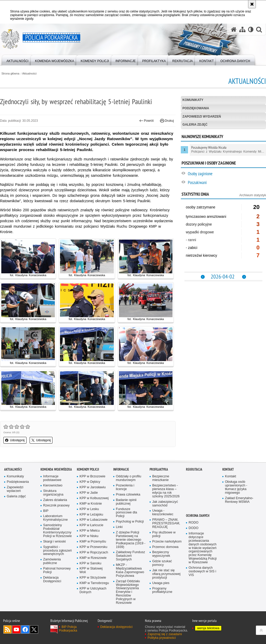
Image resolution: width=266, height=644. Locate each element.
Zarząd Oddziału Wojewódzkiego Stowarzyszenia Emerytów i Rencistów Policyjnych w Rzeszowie (128, 592)
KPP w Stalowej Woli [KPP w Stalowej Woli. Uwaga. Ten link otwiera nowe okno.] (91, 570)
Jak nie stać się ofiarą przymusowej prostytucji (166, 574)
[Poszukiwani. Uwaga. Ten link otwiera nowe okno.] (227, 183)
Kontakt (228, 469)
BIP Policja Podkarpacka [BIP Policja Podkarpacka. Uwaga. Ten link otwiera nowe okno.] (68, 629)
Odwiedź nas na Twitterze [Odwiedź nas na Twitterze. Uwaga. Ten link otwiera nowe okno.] (34, 629)
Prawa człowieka (128, 495)
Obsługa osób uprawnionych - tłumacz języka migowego (236, 487)
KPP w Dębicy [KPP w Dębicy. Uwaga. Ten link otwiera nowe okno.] (90, 482)
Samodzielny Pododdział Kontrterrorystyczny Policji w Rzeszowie (57, 531)
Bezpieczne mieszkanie (161, 478)
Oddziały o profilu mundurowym (129, 478)
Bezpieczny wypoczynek (161, 554)
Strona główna (10, 74)
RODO (194, 523)
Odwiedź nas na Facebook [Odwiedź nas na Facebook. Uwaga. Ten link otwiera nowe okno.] (25, 629)
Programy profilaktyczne (162, 590)
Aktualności (29, 74)
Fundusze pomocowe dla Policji (126, 513)
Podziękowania (196, 108)
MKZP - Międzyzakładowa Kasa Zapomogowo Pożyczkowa (130, 570)
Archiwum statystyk (253, 195)
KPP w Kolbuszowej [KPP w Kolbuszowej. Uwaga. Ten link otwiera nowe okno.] (94, 498)
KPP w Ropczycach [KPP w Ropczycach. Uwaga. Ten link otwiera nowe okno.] (94, 553)
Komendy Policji (88, 469)
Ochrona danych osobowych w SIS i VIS (202, 571)
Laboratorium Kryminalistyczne (55, 518)
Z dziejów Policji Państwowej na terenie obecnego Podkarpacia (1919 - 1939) (131, 540)
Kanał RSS (8, 629)
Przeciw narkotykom (167, 542)
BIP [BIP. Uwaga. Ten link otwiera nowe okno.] (46, 511)
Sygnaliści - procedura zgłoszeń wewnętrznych (57, 551)
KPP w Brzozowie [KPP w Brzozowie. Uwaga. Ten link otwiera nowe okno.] (92, 476)
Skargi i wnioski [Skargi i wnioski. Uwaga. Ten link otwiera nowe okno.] (54, 542)
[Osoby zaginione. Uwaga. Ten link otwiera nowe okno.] (227, 174)
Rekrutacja (194, 469)
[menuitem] (18, 60)
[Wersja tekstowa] (251, 29)
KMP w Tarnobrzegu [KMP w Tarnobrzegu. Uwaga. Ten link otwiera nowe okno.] (94, 583)
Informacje (121, 469)
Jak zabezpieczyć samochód (165, 504)
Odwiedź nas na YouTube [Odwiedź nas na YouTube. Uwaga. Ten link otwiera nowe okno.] (16, 629)
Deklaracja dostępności (116, 627)
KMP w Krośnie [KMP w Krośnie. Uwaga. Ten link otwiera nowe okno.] (91, 504)
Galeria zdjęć (195, 125)
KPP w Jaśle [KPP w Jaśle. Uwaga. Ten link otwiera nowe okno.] (89, 493)
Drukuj (167, 121)
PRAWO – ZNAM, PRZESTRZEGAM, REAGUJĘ (166, 523)
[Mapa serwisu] (242, 29)
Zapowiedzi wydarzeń (202, 117)
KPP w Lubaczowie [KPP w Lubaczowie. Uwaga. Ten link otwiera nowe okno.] (94, 520)
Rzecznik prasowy (56, 506)
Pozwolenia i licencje (125, 487)
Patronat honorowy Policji (57, 570)
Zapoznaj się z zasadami (165, 634)
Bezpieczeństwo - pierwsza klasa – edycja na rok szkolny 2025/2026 (166, 491)
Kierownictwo (53, 486)
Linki (119, 527)
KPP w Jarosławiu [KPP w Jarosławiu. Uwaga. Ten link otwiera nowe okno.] (93, 487)
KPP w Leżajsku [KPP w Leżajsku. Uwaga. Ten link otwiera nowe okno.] (91, 515)
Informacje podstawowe (52, 478)
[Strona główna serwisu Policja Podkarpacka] (234, 29)
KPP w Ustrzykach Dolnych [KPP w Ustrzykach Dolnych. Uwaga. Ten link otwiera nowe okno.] (93, 590)
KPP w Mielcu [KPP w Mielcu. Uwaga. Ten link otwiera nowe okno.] (90, 531)
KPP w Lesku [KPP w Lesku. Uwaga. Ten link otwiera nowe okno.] (89, 509)
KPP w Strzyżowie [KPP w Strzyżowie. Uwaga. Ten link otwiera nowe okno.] (93, 578)
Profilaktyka (159, 469)
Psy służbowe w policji (164, 534)
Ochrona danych (198, 516)
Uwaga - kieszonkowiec (163, 513)
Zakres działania (55, 500)
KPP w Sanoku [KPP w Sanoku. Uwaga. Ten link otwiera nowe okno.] (90, 563)
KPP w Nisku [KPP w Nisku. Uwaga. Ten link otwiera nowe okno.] (89, 536)
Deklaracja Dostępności (52, 579)
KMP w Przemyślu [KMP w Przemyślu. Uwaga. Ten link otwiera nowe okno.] (93, 542)
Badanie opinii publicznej (126, 502)
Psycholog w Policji (130, 522)
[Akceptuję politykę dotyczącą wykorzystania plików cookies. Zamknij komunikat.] (252, 4)
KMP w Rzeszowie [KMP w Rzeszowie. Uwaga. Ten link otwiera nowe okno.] (93, 558)
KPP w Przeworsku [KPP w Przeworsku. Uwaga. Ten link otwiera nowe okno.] (93, 547)
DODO (194, 528)
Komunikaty (193, 100)
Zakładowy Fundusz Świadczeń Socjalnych (130, 556)
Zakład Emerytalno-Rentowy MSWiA (239, 500)
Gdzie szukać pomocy (162, 563)
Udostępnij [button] (15, 440)
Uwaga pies (161, 583)
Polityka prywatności (162, 638)
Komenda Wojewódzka (56, 469)
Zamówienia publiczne (52, 561)
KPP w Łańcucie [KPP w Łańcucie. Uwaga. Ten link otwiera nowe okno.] (91, 525)
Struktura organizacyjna (53, 493)
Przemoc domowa (165, 547)
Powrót (147, 121)
